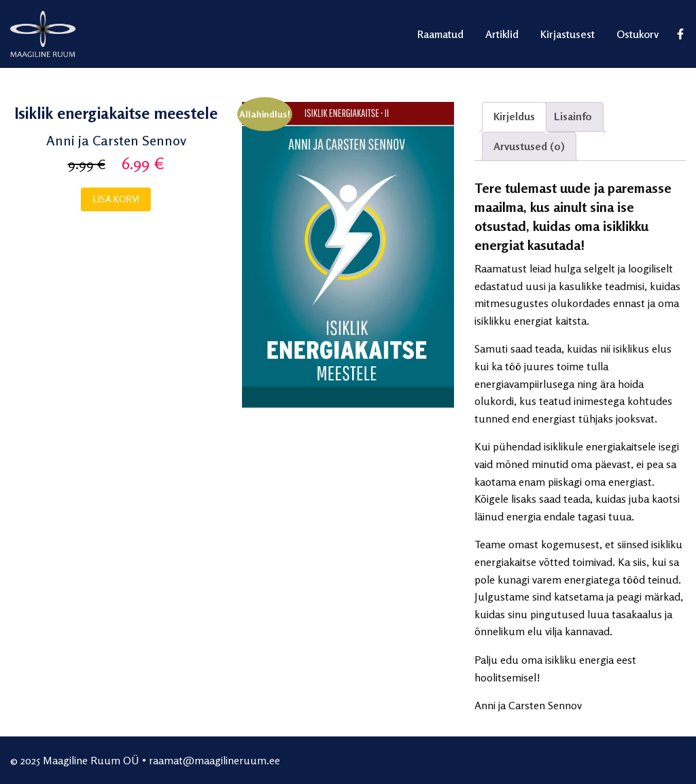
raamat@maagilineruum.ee (214, 760)
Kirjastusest (568, 34)
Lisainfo (573, 116)
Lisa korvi (116, 199)
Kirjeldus (514, 116)
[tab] (514, 117)
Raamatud (440, 34)
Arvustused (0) (529, 146)
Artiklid (502, 34)
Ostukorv (638, 34)
